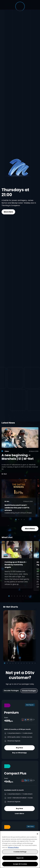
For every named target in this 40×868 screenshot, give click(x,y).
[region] (20, 849)
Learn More (19, 814)
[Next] (34, 636)
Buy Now (19, 748)
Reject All (20, 858)
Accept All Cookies (20, 864)
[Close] (37, 834)
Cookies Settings (20, 852)
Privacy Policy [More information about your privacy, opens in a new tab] (13, 847)
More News (30, 528)
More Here (8, 212)
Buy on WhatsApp (19, 753)
